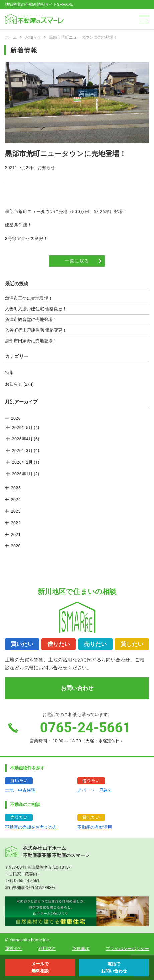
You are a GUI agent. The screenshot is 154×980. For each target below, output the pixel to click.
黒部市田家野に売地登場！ (31, 341)
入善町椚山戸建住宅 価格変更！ (36, 330)
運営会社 (14, 948)
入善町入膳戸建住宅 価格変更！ (36, 309)
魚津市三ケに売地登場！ (29, 298)
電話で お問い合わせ (114, 967)
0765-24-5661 (27, 881)
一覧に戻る (77, 261)
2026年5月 (23, 428)
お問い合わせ (77, 688)
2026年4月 (23, 439)
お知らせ (14, 384)
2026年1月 (23, 474)
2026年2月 (23, 462)
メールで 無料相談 (40, 967)
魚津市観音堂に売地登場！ (31, 319)
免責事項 (81, 948)
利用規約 (47, 948)
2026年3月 (23, 451)
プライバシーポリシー (127, 948)
